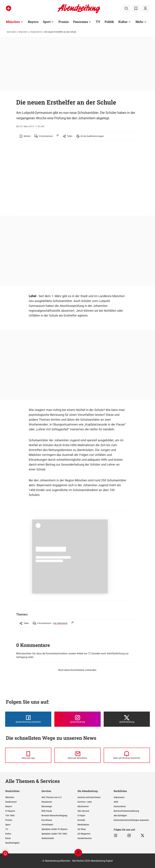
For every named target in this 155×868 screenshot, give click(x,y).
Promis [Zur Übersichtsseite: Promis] (64, 22)
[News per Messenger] (28, 755)
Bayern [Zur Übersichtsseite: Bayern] (33, 22)
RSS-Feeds (47, 811)
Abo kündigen (120, 815)
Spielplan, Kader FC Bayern (54, 829)
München (23, 32)
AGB (116, 802)
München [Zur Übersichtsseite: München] (13, 22)
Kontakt (81, 820)
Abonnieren (83, 806)
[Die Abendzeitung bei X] (127, 719)
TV (7, 829)
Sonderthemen (85, 838)
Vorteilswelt (47, 825)
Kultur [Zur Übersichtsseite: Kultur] (123, 22)
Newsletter (47, 802)
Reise (8, 838)
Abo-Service (83, 811)
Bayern (9, 806)
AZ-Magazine (84, 834)
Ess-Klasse (47, 820)
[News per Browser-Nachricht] (127, 755)
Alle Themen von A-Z (51, 797)
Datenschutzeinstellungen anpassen (131, 820)
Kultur (8, 834)
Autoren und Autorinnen (89, 797)
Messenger (47, 806)
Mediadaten (83, 825)
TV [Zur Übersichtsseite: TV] (98, 22)
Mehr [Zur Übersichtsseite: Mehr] (139, 22)
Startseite (11, 32)
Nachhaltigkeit (12, 843)
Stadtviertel (36, 32)
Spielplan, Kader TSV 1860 (54, 834)
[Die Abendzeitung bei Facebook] (28, 719)
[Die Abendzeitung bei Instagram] (77, 719)
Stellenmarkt (48, 838)
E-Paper (81, 815)
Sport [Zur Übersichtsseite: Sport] (47, 22)
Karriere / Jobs (85, 802)
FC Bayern (10, 811)
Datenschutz (120, 806)
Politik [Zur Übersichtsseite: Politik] (109, 22)
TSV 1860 (10, 815)
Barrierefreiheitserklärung (126, 811)
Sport (8, 825)
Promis (9, 820)
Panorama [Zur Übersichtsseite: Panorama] (81, 22)
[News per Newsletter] (77, 755)
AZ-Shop (82, 829)
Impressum (119, 797)
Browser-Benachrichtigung (54, 815)
